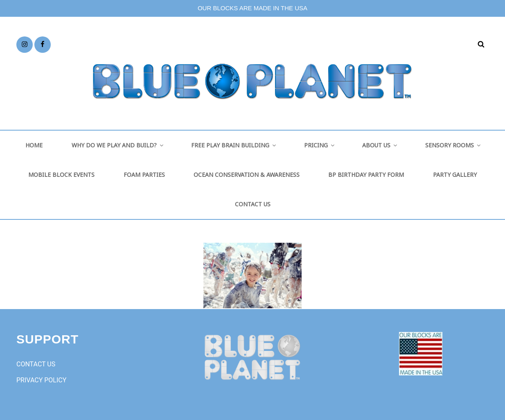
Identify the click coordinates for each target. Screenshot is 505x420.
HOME (34, 145)
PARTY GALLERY (455, 175)
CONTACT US (253, 204)
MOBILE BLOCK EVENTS (61, 175)
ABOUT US (380, 145)
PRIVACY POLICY (41, 380)
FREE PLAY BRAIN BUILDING (234, 145)
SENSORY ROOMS (453, 145)
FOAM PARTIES (144, 175)
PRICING (320, 145)
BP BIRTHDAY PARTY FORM (366, 175)
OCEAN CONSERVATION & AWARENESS (247, 175)
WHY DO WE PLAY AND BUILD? (118, 145)
